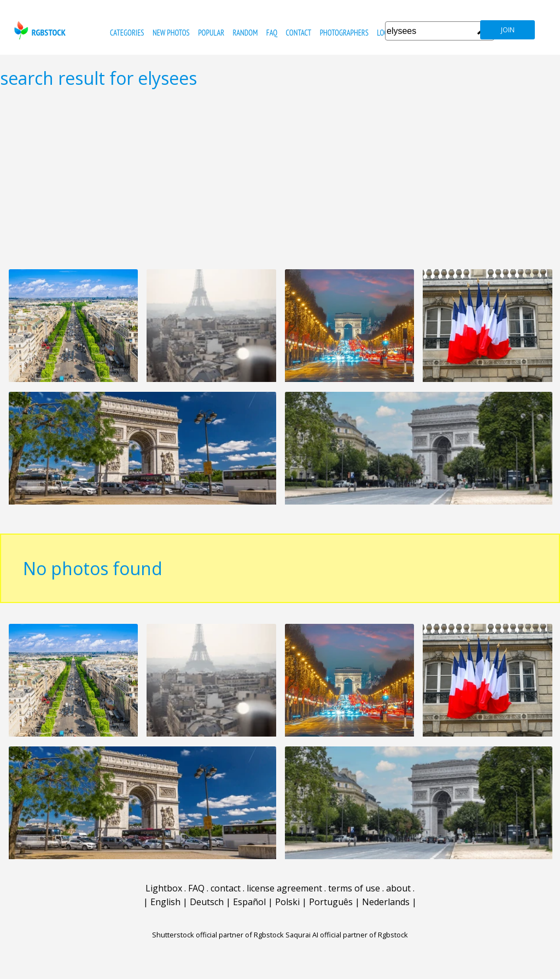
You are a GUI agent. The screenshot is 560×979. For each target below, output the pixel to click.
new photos (171, 33)
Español (249, 902)
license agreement (284, 888)
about (398, 888)
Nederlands (386, 902)
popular (211, 33)
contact (298, 33)
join (508, 30)
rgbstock (39, 30)
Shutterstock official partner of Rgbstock (218, 935)
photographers (344, 33)
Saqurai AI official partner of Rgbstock (347, 935)
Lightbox (164, 888)
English (165, 902)
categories (127, 33)
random (246, 33)
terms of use (354, 888)
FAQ (272, 33)
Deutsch (207, 902)
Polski (287, 902)
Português (331, 902)
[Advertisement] (280, 178)
